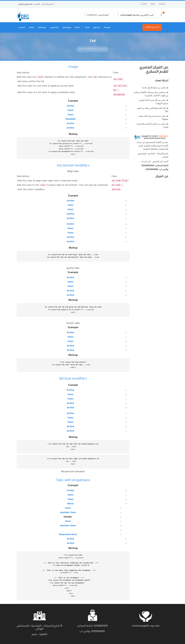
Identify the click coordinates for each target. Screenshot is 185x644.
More (70, 503)
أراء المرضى (54, 28)
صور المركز (42, 28)
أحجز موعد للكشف (152, 27)
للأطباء (31, 28)
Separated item (68, 534)
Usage (73, 66)
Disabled (71, 119)
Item (70, 110)
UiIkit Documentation (87, 48)
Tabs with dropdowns (73, 480)
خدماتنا (77, 28)
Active (70, 105)
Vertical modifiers (73, 378)
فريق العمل (66, 28)
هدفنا (153, 4)
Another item (68, 512)
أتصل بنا (144, 4)
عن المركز (97, 28)
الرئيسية (162, 4)
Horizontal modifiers (73, 165)
